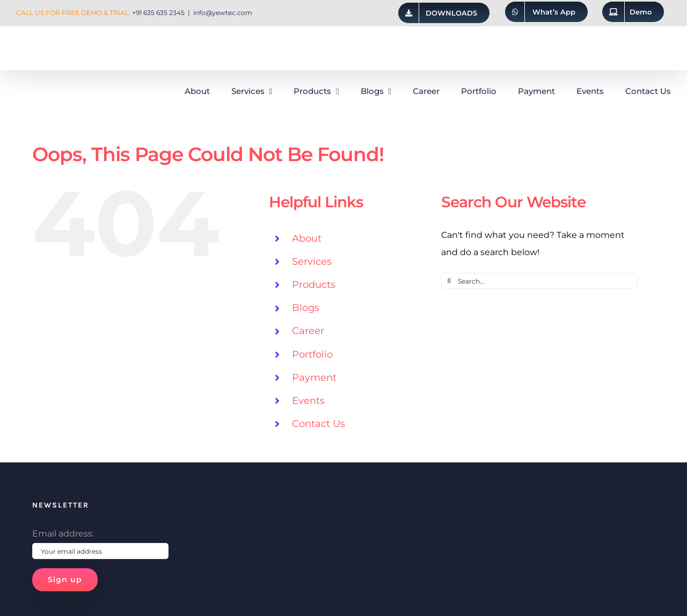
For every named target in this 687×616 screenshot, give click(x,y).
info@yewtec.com (223, 13)
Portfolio (312, 354)
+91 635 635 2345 (158, 13)
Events (308, 401)
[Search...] (540, 281)
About (307, 238)
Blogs (306, 308)
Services (312, 262)
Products (314, 285)
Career (308, 331)
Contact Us (319, 424)
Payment (314, 378)
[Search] (449, 281)
